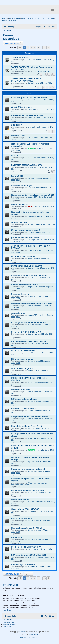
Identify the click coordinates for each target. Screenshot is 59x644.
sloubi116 (31, 216)
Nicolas (30, 268)
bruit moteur (17, 537)
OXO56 (31, 167)
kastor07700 (32, 296)
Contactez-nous (9, 623)
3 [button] (31, 48)
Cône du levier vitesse (22, 359)
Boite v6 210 (17, 176)
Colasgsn (31, 109)
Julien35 (31, 117)
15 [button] (44, 48)
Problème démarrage (21, 185)
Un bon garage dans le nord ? (26, 230)
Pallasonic (32, 502)
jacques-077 (32, 197)
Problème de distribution (23, 351)
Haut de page (8, 30)
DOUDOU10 (32, 557)
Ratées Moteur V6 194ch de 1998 (27, 115)
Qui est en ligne (10, 585)
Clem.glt (31, 83)
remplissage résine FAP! (23, 565)
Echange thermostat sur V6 (24, 285)
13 (50, 88)
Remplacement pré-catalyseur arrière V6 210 (33, 195)
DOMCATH (32, 450)
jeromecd (31, 127)
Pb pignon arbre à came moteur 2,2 (28, 469)
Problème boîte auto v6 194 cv (26, 547)
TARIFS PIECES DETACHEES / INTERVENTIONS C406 (26, 80)
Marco (30, 549)
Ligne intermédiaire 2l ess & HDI (27, 426)
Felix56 (30, 411)
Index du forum (15, 18)
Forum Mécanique (11, 37)
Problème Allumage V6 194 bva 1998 (29, 275)
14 (54, 88)
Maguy (30, 325)
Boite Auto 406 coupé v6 (23, 256)
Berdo (30, 258)
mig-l (30, 462)
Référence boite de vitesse (24, 399)
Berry (30, 371)
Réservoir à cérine (20, 500)
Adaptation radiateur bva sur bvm (27, 490)
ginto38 (30, 353)
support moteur (19, 313)
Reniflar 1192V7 (19, 136)
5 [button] (38, 48)
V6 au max (32, 483)
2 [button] (28, 48)
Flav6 (30, 138)
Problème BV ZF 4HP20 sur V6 (26, 332)
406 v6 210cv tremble (21, 107)
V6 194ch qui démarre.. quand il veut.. (30, 98)
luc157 (30, 60)
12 (47, 88)
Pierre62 (31, 225)
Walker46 (31, 511)
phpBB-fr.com (33, 634)
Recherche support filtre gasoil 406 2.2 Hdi (32, 304)
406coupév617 (33, 240)
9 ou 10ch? (17, 125)
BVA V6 (15, 156)
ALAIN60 (31, 148)
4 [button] (35, 48)
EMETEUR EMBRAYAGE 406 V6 (26, 165)
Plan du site (7, 626)
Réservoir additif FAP (22, 519)
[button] (20, 48)
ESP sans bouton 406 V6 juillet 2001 (29, 555)
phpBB (22, 632)
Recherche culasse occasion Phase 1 (29, 341)
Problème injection (20, 294)
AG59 (30, 158)
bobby (30, 428)
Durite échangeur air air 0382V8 (26, 266)
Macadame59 (33, 567)
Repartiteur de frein (21, 390)
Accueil (5, 18)
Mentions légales (9, 625)
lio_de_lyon (32, 438)
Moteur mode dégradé (22, 368)
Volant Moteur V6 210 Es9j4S (25, 509)
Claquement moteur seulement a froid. (30, 417)
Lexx (29, 188)
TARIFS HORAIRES (20, 58)
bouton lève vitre (19, 204)
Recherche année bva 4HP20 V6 (27, 528)
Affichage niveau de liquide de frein (28, 322)
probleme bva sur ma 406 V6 (25, 238)
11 (44, 88)
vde (29, 178)
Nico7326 (31, 100)
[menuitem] (11, 27)
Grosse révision (19, 222)
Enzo (30, 206)
